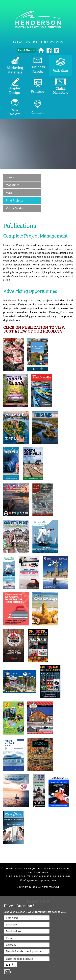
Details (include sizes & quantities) (27, 952)
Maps (9, 193)
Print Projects (14, 200)
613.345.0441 (28, 42)
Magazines (13, 185)
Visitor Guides (15, 208)
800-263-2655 (53, 42)
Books (10, 177)
